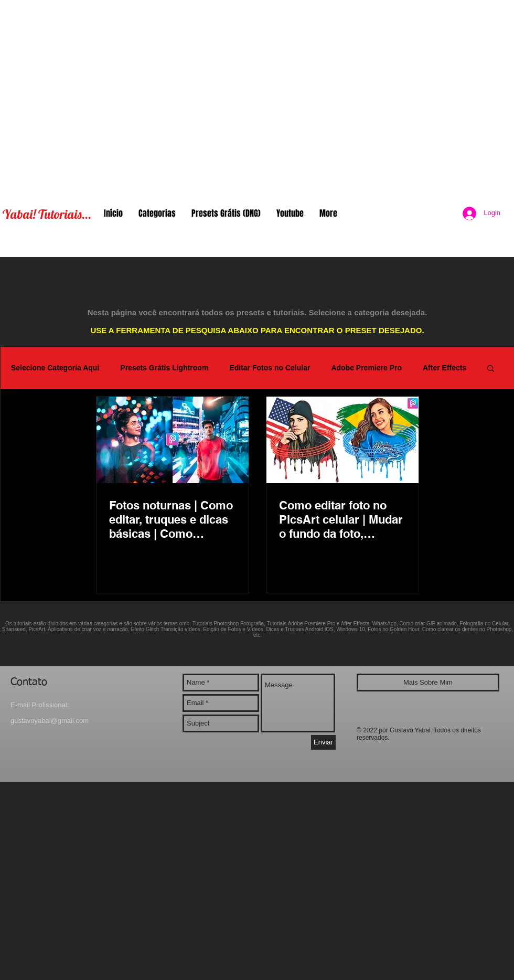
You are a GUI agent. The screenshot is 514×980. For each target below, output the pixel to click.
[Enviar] (323, 742)
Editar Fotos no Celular (270, 368)
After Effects (445, 368)
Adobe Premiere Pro (366, 368)
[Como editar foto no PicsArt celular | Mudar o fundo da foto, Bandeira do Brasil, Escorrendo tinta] (342, 440)
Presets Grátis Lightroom (164, 368)
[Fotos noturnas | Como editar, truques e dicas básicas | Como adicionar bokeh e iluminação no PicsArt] (173, 440)
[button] (491, 369)
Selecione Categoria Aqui (55, 368)
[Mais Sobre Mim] (428, 683)
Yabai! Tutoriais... (47, 214)
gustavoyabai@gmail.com (50, 721)
